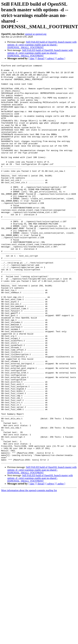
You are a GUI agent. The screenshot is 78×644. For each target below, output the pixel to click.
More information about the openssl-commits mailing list (29, 570)
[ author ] (61, 58)
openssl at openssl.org (36, 34)
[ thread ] (41, 58)
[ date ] (32, 58)
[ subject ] (51, 58)
